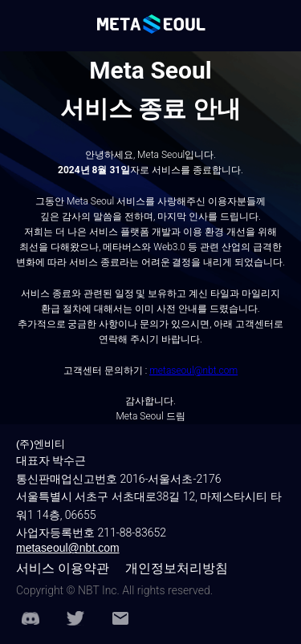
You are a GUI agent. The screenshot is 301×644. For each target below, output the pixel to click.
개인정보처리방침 (177, 568)
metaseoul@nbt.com (68, 548)
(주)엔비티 (41, 444)
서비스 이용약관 (63, 568)
